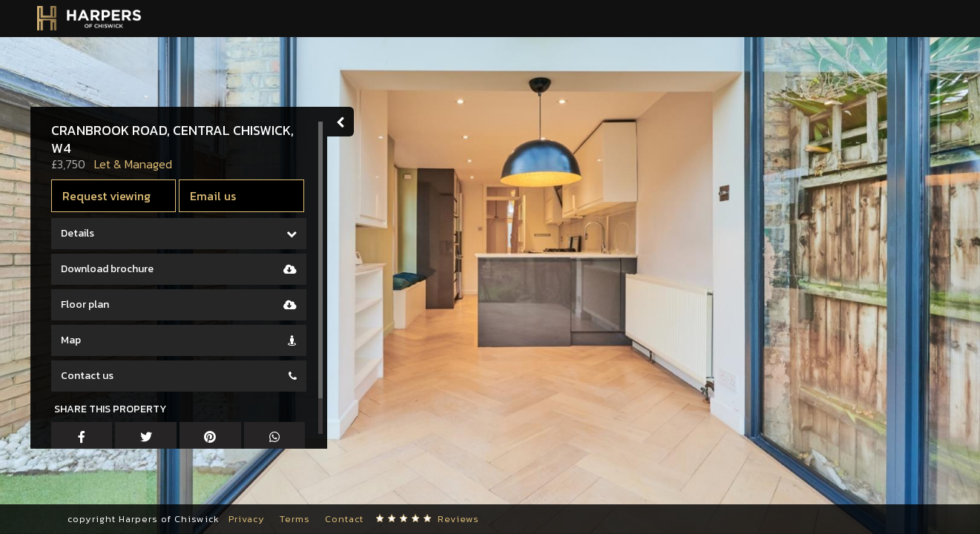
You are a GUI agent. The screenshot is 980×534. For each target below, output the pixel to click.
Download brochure (110, 269)
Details (80, 233)
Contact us (90, 376)
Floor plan (88, 304)
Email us (217, 196)
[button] (33, 489)
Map (74, 340)
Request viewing (109, 196)
